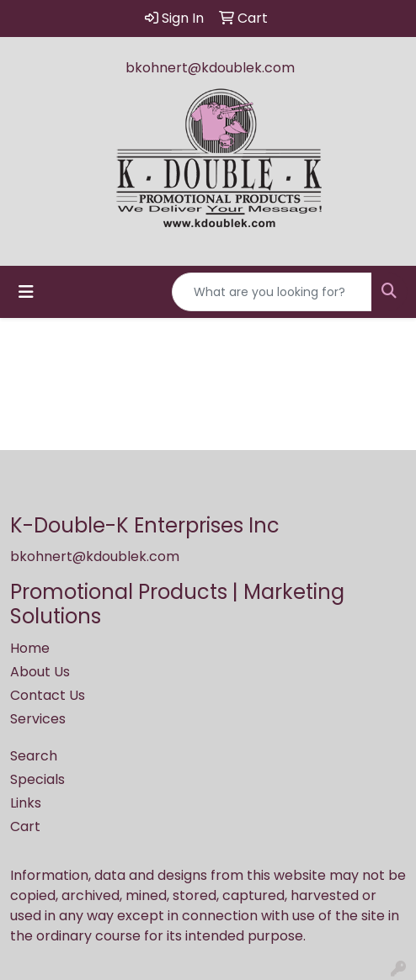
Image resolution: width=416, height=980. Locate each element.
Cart (25, 826)
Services (38, 719)
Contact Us (48, 695)
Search (34, 756)
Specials (37, 779)
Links (26, 803)
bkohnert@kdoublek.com (210, 68)
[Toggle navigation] (26, 292)
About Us (40, 672)
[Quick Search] (272, 292)
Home (30, 648)
